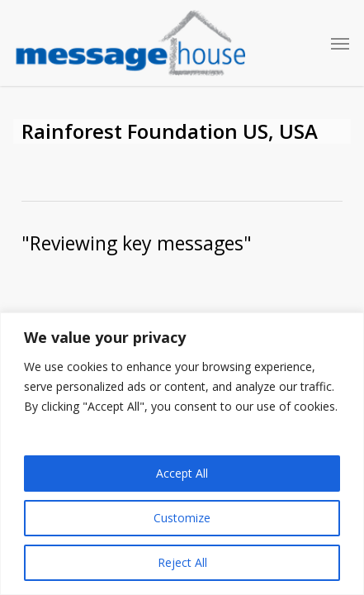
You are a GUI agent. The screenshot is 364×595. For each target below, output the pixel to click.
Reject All (182, 562)
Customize (182, 518)
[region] (182, 454)
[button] (340, 43)
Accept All (182, 473)
